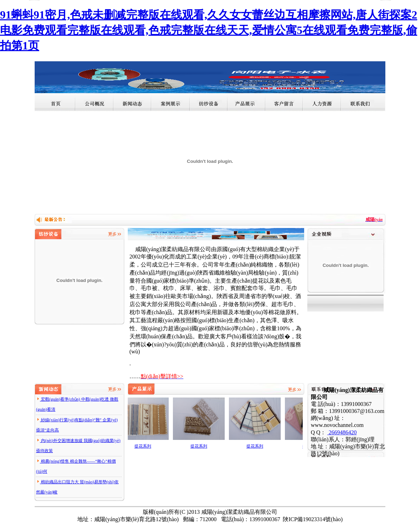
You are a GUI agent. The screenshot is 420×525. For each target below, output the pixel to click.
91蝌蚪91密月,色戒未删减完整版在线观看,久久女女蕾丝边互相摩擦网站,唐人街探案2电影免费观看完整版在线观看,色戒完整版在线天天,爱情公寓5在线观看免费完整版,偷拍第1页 (209, 30)
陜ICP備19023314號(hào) (313, 519)
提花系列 (144, 446)
